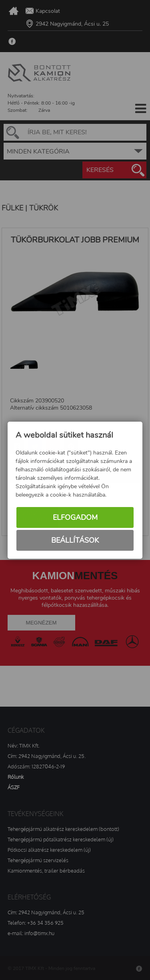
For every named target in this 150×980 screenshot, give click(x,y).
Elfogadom (75, 517)
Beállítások (75, 540)
